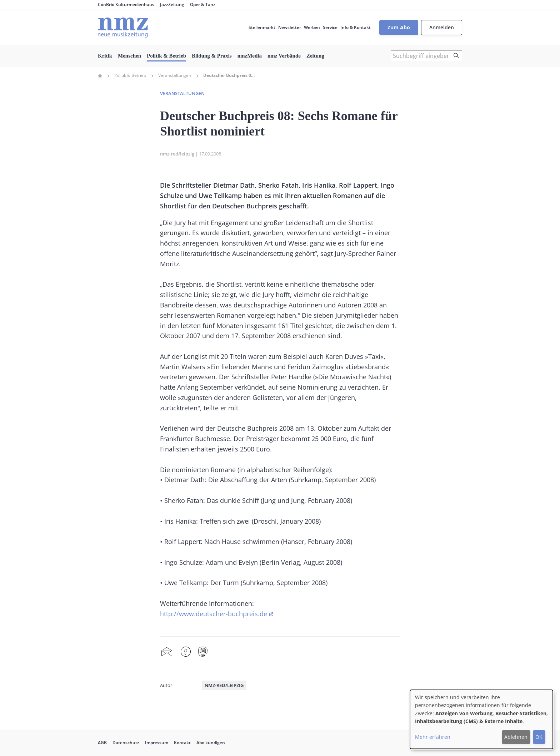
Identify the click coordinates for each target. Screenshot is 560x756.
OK (539, 737)
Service (330, 27)
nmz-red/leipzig (177, 154)
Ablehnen (516, 737)
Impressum (157, 743)
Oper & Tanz (203, 4)
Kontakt (182, 743)
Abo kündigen (211, 743)
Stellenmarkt (262, 27)
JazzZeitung (172, 4)
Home (100, 76)
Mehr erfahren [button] (433, 737)
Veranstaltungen (175, 75)
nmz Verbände (284, 56)
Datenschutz (126, 743)
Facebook (186, 652)
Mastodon (203, 652)
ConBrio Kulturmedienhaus (126, 4)
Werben (312, 27)
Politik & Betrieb (166, 56)
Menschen (129, 56)
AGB (102, 743)
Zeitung (315, 56)
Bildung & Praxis (212, 56)
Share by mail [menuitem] (167, 652)
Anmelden (442, 27)
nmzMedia (250, 56)
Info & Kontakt (356, 27)
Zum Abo (399, 27)
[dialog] (481, 719)
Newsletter (290, 27)
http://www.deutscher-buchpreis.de (214, 614)
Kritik (105, 56)
